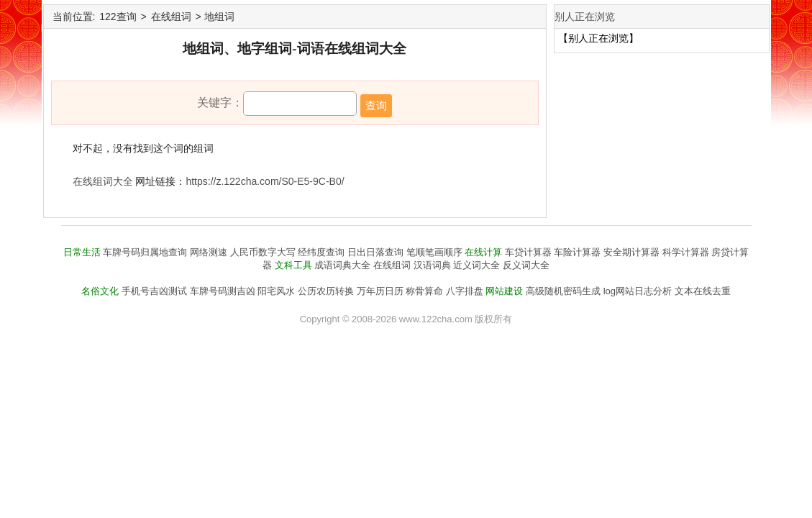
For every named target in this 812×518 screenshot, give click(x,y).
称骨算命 (424, 291)
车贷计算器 (528, 252)
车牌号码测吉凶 (223, 291)
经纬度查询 (321, 252)
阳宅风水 (276, 291)
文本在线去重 (703, 291)
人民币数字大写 (263, 252)
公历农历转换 (326, 291)
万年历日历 (380, 291)
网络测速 (209, 252)
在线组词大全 (103, 181)
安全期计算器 (631, 252)
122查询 (118, 17)
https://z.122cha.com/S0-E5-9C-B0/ (265, 181)
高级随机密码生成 (563, 291)
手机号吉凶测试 (154, 291)
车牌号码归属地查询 (145, 252)
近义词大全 (476, 265)
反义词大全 (526, 265)
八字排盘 (465, 291)
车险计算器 (577, 252)
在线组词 (171, 17)
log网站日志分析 (638, 291)
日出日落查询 (375, 252)
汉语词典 (432, 265)
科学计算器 (686, 252)
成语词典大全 (342, 265)
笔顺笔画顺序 (434, 252)
